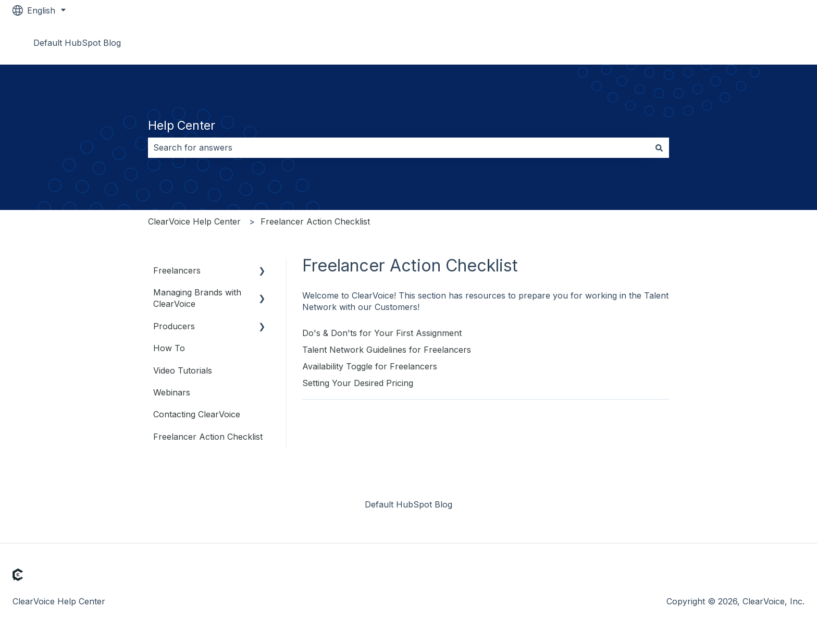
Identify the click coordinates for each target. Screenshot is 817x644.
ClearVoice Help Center (194, 221)
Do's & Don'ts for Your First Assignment (382, 333)
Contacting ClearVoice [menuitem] (197, 414)
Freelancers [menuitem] (177, 270)
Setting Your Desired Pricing (358, 383)
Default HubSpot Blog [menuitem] (408, 504)
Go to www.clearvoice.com (741, 43)
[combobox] (399, 147)
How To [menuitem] (169, 348)
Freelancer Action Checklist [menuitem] (208, 437)
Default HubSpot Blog (77, 43)
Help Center (182, 126)
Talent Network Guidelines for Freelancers (387, 350)
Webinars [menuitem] (172, 392)
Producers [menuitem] (174, 326)
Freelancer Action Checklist (315, 221)
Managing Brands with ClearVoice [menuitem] (197, 298)
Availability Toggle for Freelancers (370, 366)
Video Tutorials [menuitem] (183, 370)
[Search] (659, 147)
